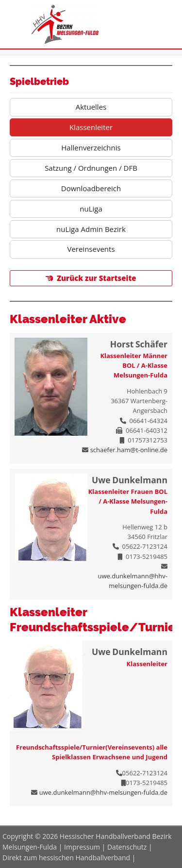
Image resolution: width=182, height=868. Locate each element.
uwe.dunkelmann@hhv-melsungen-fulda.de (103, 792)
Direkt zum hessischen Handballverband (66, 858)
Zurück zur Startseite (97, 278)
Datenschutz (127, 847)
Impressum (82, 847)
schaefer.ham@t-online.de (129, 450)
